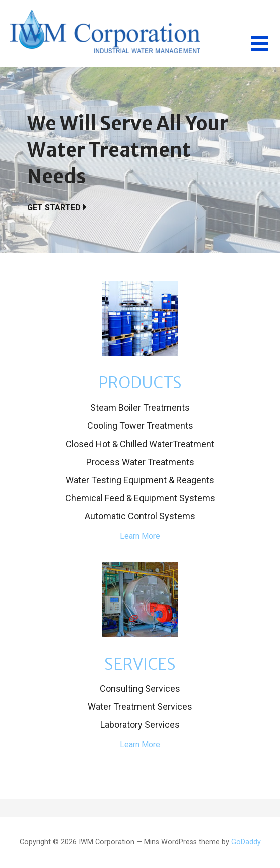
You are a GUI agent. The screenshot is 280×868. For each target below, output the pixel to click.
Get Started (54, 208)
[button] (266, 49)
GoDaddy (246, 842)
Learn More (140, 536)
